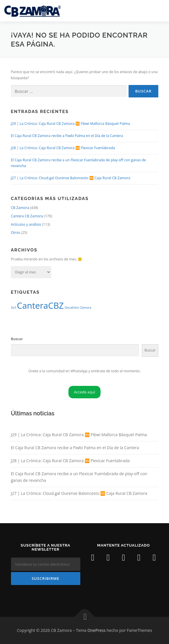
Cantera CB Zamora (27, 216)
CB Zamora (20, 208)
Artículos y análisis (26, 224)
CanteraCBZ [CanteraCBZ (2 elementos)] (40, 306)
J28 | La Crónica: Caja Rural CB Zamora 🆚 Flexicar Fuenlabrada (63, 148)
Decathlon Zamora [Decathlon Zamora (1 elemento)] (78, 308)
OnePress (97, 630)
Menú (159, 11)
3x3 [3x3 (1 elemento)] (14, 308)
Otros (16, 233)
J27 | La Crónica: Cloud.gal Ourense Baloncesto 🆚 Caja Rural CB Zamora (71, 178)
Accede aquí (84, 392)
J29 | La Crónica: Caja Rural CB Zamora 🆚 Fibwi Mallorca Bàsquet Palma (70, 124)
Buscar (17, 339)
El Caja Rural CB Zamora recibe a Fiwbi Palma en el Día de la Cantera (67, 136)
